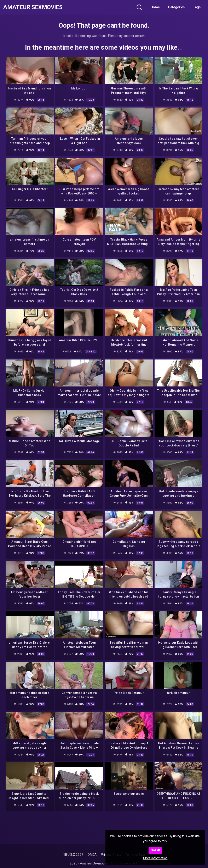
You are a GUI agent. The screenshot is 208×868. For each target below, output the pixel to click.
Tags (197, 7)
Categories (176, 7)
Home (155, 7)
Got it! (155, 850)
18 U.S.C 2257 (73, 855)
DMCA (92, 855)
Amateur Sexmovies (33, 7)
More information (155, 858)
